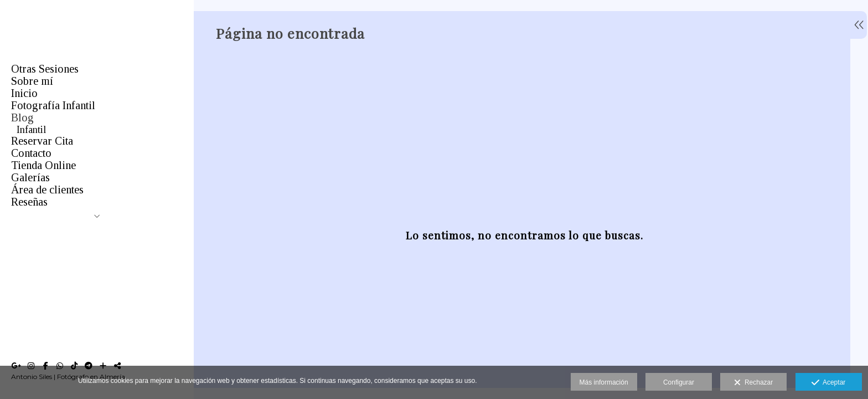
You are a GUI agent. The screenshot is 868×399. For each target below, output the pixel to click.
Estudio (32, 191)
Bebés (29, 203)
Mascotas (35, 154)
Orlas (27, 166)
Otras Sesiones (45, 69)
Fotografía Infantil (53, 105)
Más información (604, 382)
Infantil (31, 130)
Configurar (679, 382)
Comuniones (42, 142)
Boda (27, 178)
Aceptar (828, 383)
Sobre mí (32, 81)
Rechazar (753, 383)
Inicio (24, 93)
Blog (22, 117)
